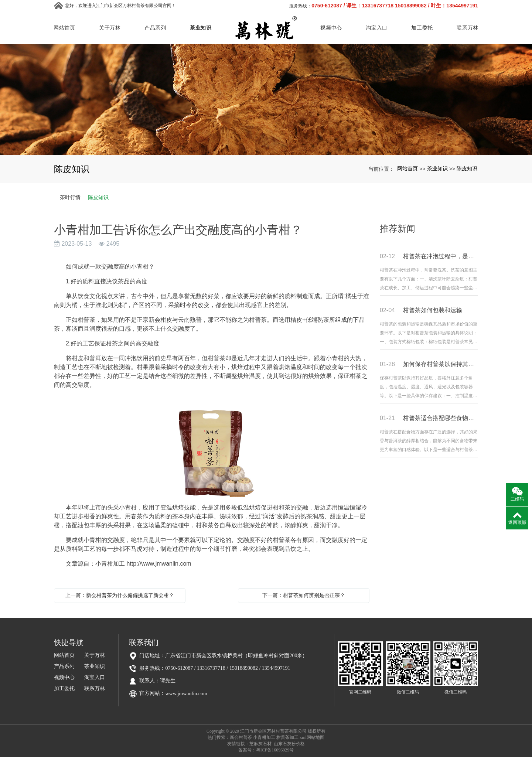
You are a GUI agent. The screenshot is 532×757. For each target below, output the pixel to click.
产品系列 (155, 28)
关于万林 (110, 28)
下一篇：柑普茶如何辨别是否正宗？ (304, 595)
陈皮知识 (467, 168)
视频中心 (331, 28)
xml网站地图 (312, 737)
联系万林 (468, 28)
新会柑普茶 (241, 737)
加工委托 (422, 28)
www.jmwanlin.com (186, 694)
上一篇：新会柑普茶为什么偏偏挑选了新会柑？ (120, 595)
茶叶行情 (70, 197)
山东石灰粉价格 (289, 744)
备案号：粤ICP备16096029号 (266, 750)
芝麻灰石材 (260, 744)
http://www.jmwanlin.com (159, 564)
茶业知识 (201, 28)
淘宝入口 (377, 28)
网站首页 (64, 28)
